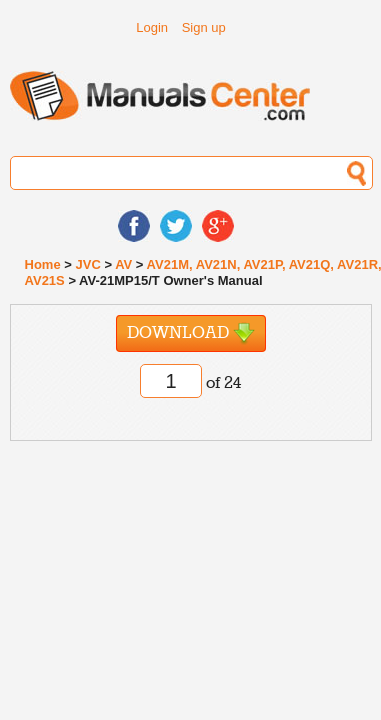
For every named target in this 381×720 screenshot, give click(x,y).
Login (152, 27)
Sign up (204, 27)
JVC (87, 264)
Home (43, 264)
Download (191, 333)
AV (123, 264)
